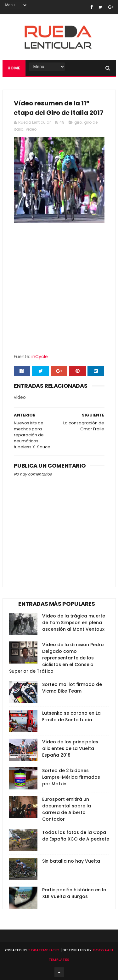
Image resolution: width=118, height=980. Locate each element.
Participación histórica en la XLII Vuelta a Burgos (74, 893)
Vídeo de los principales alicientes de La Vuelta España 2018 (70, 748)
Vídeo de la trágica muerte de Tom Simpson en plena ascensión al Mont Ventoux (74, 623)
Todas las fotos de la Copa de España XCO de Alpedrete (76, 836)
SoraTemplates (44, 950)
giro (78, 122)
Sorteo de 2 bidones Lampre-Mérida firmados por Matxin (71, 777)
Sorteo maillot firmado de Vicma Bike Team (72, 688)
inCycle (40, 357)
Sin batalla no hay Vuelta (71, 861)
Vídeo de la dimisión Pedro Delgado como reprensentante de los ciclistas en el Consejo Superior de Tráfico (56, 658)
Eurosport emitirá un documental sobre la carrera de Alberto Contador (67, 809)
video (31, 129)
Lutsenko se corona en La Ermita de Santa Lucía (71, 716)
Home (14, 68)
